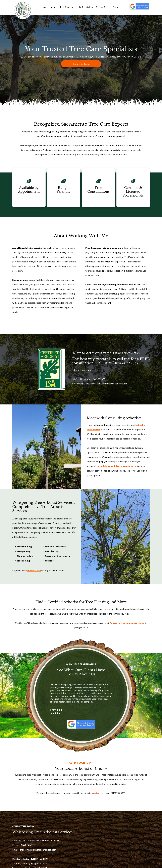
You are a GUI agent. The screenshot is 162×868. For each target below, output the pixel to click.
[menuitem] (44, 7)
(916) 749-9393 (125, 363)
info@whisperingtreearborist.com (38, 850)
